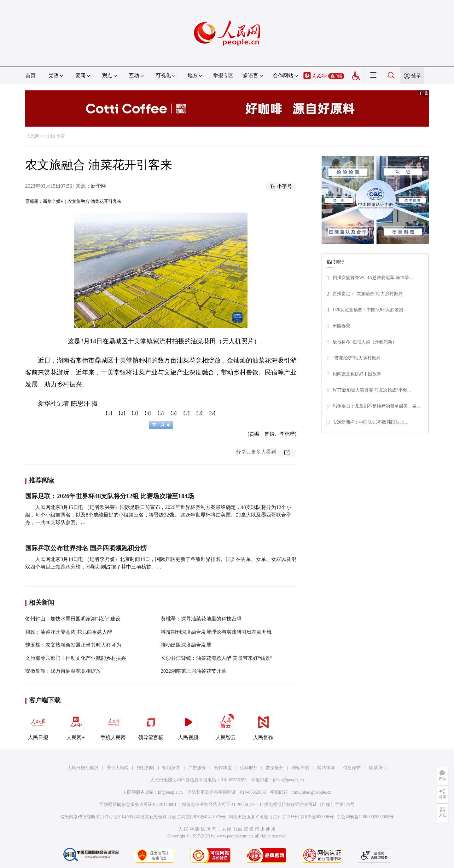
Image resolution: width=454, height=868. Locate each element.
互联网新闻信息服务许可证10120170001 (138, 805)
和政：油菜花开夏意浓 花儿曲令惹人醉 (69, 632)
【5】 (161, 413)
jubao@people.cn (288, 780)
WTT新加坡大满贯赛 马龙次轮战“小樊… (372, 390)
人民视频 (188, 726)
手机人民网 (113, 726)
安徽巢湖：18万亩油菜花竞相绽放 (63, 671)
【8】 (199, 413)
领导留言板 (151, 726)
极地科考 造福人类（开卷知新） (365, 342)
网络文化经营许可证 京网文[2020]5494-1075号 (181, 817)
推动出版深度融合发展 (186, 645)
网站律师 (326, 768)
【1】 (109, 413)
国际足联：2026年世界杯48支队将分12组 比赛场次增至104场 (110, 496)
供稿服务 (249, 768)
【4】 (148, 413)
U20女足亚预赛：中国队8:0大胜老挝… (370, 310)
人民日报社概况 (83, 768)
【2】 (122, 413)
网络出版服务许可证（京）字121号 (263, 817)
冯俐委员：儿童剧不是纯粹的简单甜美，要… (377, 406)
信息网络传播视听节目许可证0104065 (97, 817)
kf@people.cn (170, 792)
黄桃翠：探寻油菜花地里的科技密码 (201, 619)
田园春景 (341, 326)
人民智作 (263, 726)
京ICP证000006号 (317, 817)
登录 (416, 75)
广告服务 (197, 768)
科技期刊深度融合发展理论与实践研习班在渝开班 (216, 632)
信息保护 (352, 768)
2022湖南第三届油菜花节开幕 (194, 671)
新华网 (98, 186)
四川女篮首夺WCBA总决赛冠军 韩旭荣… (373, 278)
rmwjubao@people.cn (312, 792)
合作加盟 (223, 768)
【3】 (135, 413)
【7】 (186, 413)
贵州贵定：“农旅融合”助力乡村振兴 (368, 294)
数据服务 (275, 768)
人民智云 (226, 726)
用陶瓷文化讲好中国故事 (357, 374)
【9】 (212, 413)
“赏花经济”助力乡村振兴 (357, 358)
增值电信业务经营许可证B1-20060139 (218, 805)
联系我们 (378, 768)
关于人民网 (118, 768)
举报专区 (223, 75)
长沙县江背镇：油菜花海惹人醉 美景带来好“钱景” (217, 658)
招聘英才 (171, 768)
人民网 (33, 136)
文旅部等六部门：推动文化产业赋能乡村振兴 (76, 658)
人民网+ (76, 726)
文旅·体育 (56, 136)
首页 (31, 75)
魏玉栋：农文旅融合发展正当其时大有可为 (73, 645)
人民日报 (38, 726)
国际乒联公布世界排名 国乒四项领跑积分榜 (86, 548)
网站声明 (300, 768)
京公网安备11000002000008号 (365, 817)
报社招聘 (146, 768)
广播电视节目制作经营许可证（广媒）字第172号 (307, 805)
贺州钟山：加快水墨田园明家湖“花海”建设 (73, 619)
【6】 (174, 413)
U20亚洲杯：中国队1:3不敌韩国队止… (371, 422)
